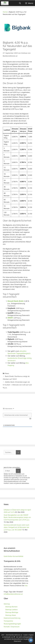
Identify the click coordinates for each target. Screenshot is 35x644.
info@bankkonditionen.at (13, 594)
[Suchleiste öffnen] (20, 3)
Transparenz (8, 621)
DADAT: (10, 318)
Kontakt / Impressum (12, 627)
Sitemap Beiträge (12, 612)
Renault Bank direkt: (16, 301)
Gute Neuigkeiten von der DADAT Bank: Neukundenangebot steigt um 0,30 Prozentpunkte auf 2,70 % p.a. (17, 517)
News (7, 373)
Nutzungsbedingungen (12, 624)
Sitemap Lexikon (11, 610)
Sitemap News (11, 615)
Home (5, 12)
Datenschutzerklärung (12, 618)
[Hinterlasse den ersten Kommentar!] (17, 415)
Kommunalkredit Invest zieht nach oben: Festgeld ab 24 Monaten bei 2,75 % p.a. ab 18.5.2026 (16, 527)
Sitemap (7, 604)
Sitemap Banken (11, 607)
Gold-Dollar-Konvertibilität (13, 556)
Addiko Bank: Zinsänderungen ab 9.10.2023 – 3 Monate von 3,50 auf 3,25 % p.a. (17, 385)
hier (26, 586)
